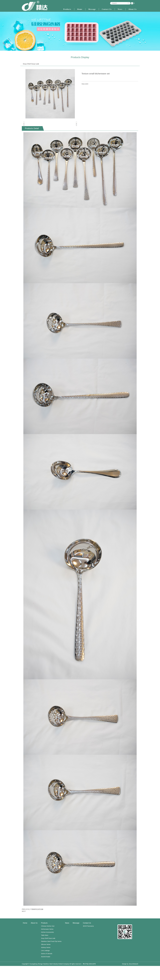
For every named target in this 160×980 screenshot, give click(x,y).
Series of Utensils (47, 968)
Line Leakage (45, 965)
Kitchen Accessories (47, 946)
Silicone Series (46, 958)
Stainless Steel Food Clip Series (51, 955)
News (120, 9)
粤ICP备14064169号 (89, 978)
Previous (24, 131)
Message (92, 9)
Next (76, 131)
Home (80, 9)
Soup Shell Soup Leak (48, 952)
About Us (133, 9)
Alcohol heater (46, 971)
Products (67, 9)
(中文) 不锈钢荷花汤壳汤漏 (35, 923)
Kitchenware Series (47, 943)
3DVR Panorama (88, 940)
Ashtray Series (46, 962)
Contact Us (107, 9)
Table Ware (45, 949)
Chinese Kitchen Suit (48, 940)
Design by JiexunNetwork (130, 978)
